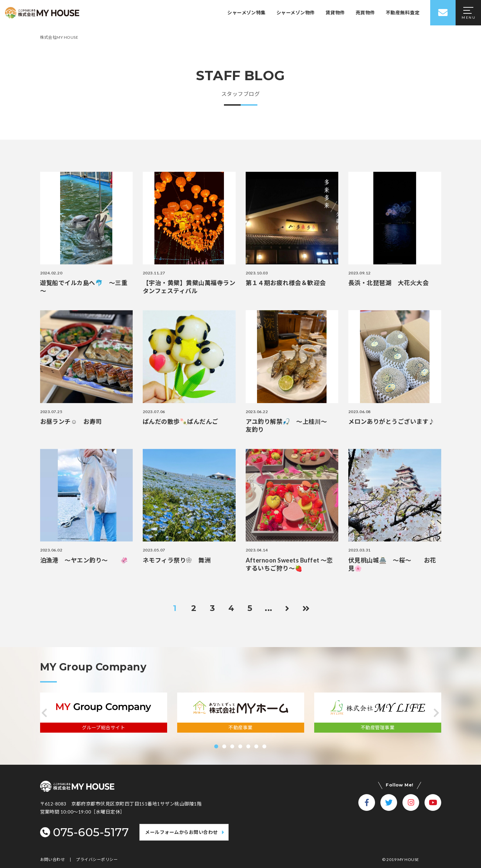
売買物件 (365, 13)
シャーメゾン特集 (247, 13)
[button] (45, 713)
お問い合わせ (53, 860)
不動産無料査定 (403, 13)
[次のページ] (287, 608)
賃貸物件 (335, 13)
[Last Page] (306, 608)
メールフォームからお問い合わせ (181, 832)
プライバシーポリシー (97, 860)
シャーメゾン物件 (296, 13)
